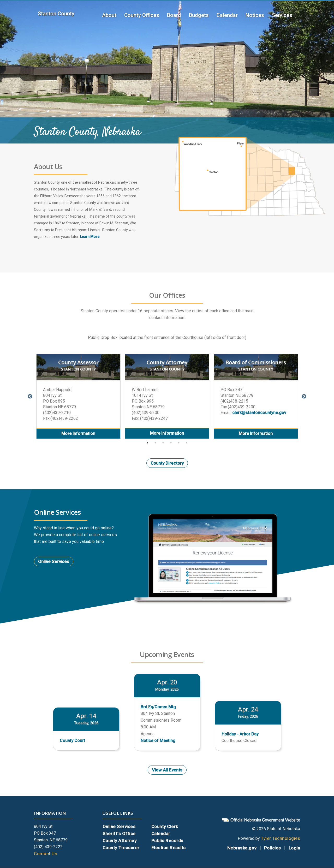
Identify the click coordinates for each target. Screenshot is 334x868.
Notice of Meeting (158, 741)
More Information (78, 433)
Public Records (167, 841)
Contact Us (46, 854)
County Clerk (165, 827)
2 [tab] (155, 443)
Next (304, 397)
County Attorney (120, 841)
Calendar (227, 15)
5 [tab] (179, 443)
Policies (273, 848)
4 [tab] (171, 443)
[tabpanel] (78, 396)
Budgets (199, 15)
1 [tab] (147, 443)
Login (294, 848)
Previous (30, 397)
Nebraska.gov (242, 848)
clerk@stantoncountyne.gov (259, 413)
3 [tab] (163, 443)
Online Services (54, 561)
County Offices (142, 15)
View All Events (167, 770)
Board (174, 15)
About (109, 15)
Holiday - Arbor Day (240, 734)
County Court (72, 741)
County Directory (167, 463)
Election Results (169, 848)
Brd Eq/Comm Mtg (158, 707)
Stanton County (56, 14)
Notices (255, 15)
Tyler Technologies (281, 838)
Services (282, 15)
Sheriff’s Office (119, 834)
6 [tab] (187, 443)
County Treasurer (121, 848)
